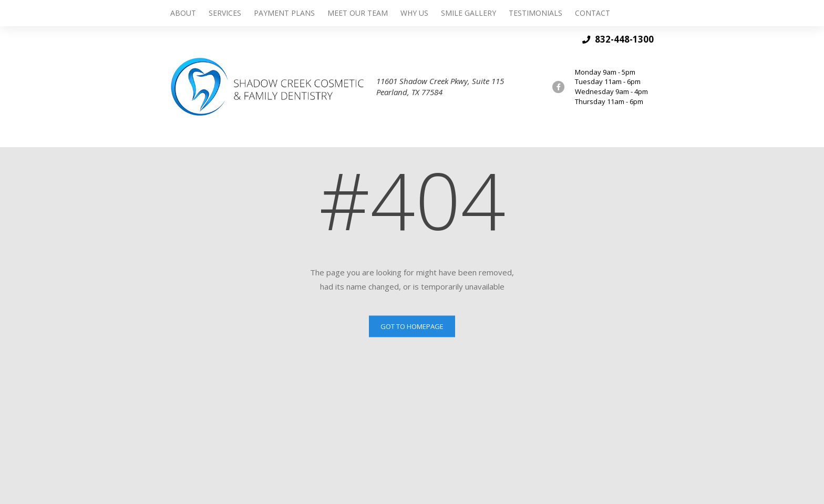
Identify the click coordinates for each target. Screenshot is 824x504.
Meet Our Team (358, 13)
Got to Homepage (412, 326)
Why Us (414, 13)
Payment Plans (284, 13)
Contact (593, 13)
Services (225, 13)
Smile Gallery (468, 13)
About (183, 13)
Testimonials (535, 13)
